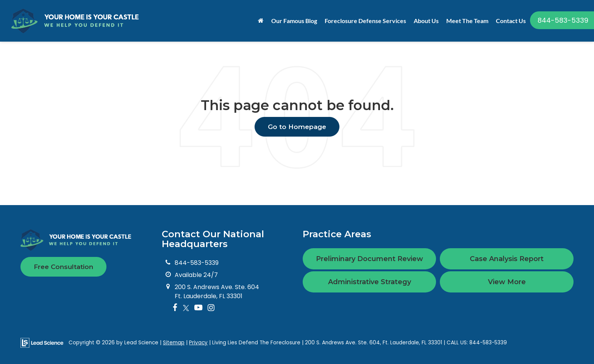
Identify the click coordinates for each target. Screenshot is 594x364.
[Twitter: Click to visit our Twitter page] (186, 308)
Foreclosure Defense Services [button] (365, 21)
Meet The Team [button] (467, 21)
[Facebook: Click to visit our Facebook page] (175, 308)
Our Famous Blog (294, 21)
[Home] (261, 21)
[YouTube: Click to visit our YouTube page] (198, 308)
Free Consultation (63, 267)
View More (507, 282)
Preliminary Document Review (370, 259)
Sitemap (174, 343)
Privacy (198, 343)
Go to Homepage (297, 127)
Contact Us (511, 21)
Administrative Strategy (370, 282)
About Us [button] (426, 21)
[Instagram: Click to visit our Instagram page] (211, 308)
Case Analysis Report (507, 259)
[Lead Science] (42, 342)
